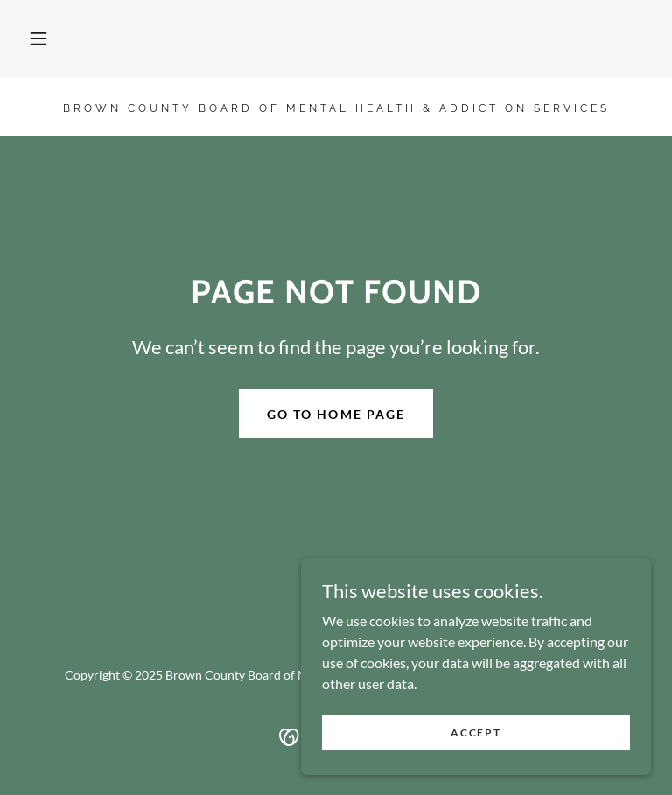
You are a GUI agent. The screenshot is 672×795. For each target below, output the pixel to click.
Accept (476, 732)
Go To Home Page (336, 414)
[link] (336, 106)
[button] (38, 38)
